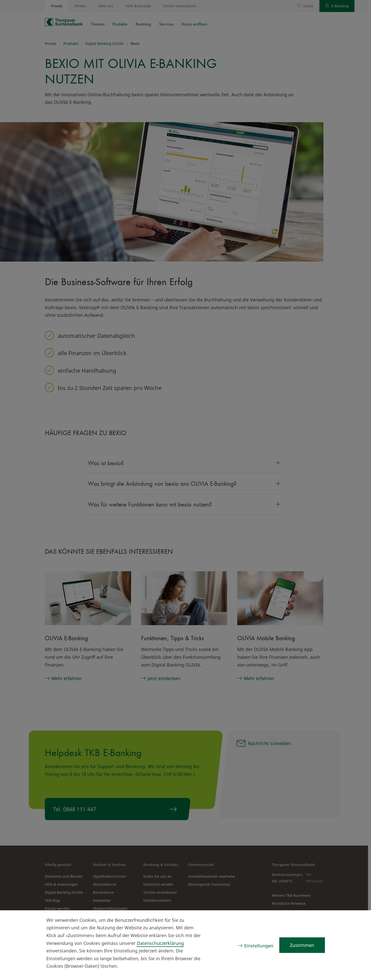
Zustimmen (302, 945)
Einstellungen (259, 946)
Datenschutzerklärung (160, 943)
